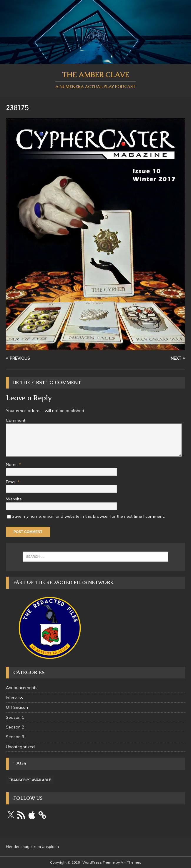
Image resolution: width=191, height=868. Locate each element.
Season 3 (15, 737)
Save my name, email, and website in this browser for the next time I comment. (88, 516)
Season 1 (15, 717)
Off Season (17, 707)
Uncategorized (20, 747)
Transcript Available (30, 780)
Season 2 (15, 727)
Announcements (22, 688)
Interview (15, 698)
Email (12, 482)
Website (14, 499)
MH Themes (131, 862)
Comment (16, 420)
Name (12, 464)
